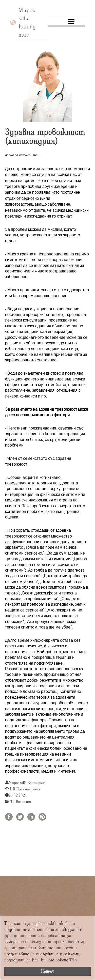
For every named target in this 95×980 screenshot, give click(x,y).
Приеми (48, 971)
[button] (71, 21)
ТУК (73, 960)
